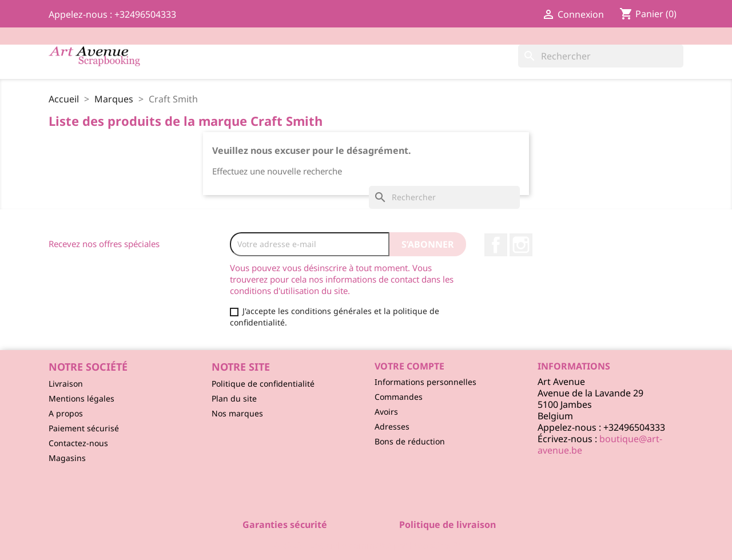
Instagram (521, 245)
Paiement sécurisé (84, 428)
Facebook (496, 245)
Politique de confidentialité (263, 384)
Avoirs (386, 412)
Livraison (66, 384)
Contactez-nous (78, 443)
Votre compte (409, 366)
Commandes (399, 397)
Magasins (67, 458)
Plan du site (234, 398)
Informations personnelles (425, 382)
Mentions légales (81, 398)
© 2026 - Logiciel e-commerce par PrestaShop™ (366, 545)
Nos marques (237, 413)
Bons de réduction (410, 441)
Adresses (392, 426)
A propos (66, 413)
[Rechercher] (601, 56)
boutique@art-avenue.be (600, 444)
